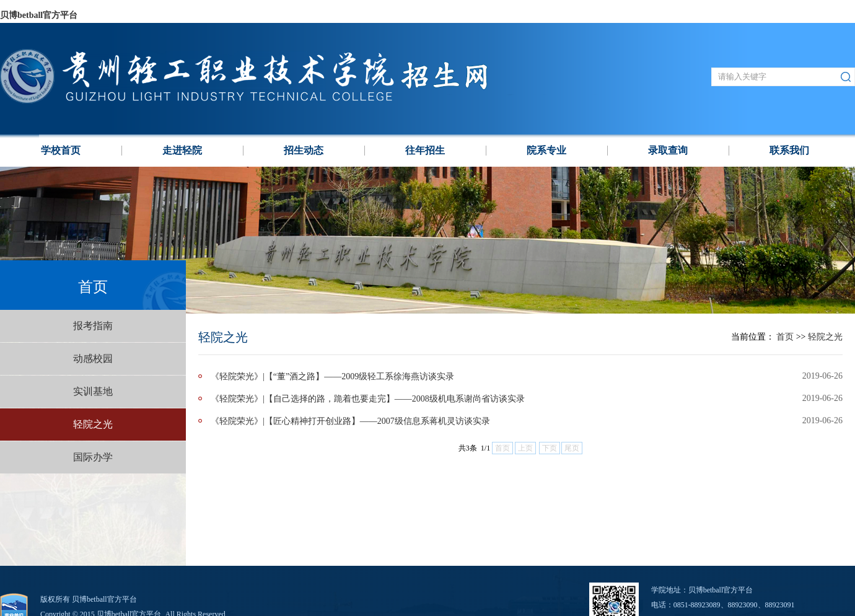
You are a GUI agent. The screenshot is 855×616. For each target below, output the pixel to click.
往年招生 (425, 150)
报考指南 (93, 326)
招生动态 (304, 150)
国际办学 (93, 457)
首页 (785, 337)
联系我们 (789, 150)
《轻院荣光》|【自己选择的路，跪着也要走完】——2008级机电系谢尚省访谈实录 (368, 399)
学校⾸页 (61, 150)
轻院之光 (93, 424)
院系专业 (546, 150)
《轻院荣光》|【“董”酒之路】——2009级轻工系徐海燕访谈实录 (332, 376)
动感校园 (93, 359)
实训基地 (93, 391)
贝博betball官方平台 (39, 15)
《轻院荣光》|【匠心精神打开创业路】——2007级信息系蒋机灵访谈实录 (350, 421)
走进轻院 (182, 150)
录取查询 (668, 150)
